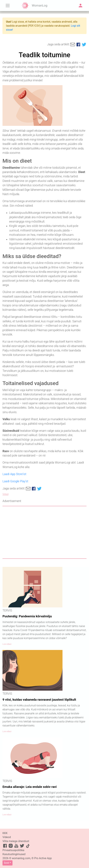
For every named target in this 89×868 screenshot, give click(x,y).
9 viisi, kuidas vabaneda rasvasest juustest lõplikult (39, 700)
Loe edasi (7, 644)
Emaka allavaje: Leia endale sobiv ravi (30, 787)
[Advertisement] (44, 532)
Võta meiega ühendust (16, 841)
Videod (7, 837)
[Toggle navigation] (8, 6)
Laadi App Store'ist (14, 474)
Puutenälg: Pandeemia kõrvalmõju (27, 616)
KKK (5, 833)
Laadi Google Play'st (15, 481)
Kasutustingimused (14, 854)
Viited (5, 494)
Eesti (6, 863)
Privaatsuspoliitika (13, 850)
